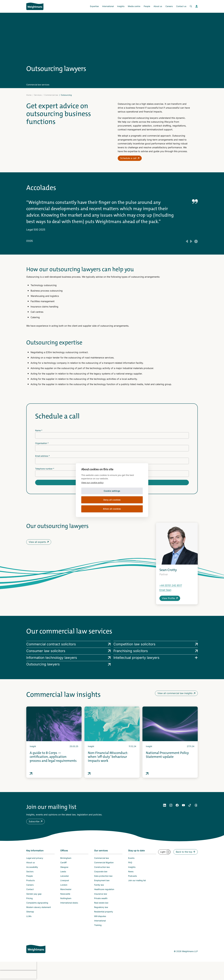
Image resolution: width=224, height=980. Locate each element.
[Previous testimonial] (187, 241)
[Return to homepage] (35, 6)
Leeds (63, 871)
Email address (42, 456)
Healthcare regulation (104, 889)
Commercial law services (38, 85)
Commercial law (51, 95)
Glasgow (64, 867)
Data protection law (103, 876)
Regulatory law (101, 907)
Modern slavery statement (39, 907)
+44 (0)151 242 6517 (171, 585)
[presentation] (18, 966)
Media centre (134, 6)
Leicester (65, 876)
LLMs (29, 916)
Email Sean (165, 590)
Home (29, 95)
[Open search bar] (189, 6)
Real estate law (101, 903)
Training (98, 925)
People (147, 6)
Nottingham (66, 898)
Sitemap (30, 912)
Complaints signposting (37, 903)
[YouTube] (183, 805)
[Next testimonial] (191, 241)
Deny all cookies (112, 500)
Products (30, 880)
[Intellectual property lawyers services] (156, 658)
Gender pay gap (34, 894)
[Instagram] (171, 805)
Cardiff (63, 862)
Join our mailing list (137, 880)
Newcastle (65, 894)
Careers (169, 6)
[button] (35, 821)
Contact (30, 889)
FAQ (130, 862)
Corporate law (101, 871)
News (131, 871)
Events (131, 858)
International (108, 6)
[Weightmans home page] (36, 949)
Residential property (104, 912)
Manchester (66, 889)
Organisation (42, 443)
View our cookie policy (92, 482)
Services (38, 95)
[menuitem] (94, 6)
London (64, 885)
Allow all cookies (112, 509)
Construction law (102, 867)
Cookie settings (112, 491)
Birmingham (66, 858)
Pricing (29, 898)
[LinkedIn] (165, 805)
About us (158, 6)
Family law (99, 885)
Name (39, 430)
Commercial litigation (104, 862)
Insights (121, 6)
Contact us (181, 6)
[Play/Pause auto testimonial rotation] (196, 241)
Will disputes (100, 916)
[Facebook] (177, 805)
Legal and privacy (35, 858)
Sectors (30, 871)
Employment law (102, 880)
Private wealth (101, 898)
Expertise (94, 6)
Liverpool (65, 880)
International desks (69, 903)
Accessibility (32, 867)
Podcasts (132, 876)
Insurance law (101, 894)
